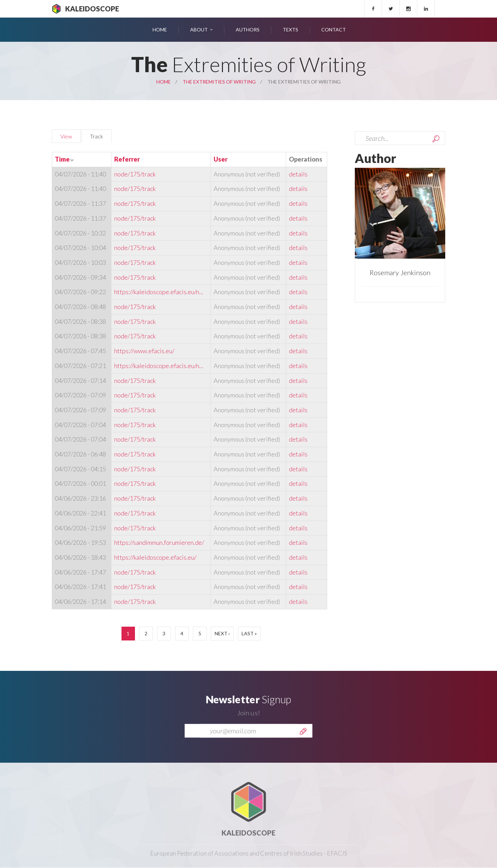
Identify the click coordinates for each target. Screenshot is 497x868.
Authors (248, 30)
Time (65, 159)
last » (249, 633)
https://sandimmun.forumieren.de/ (159, 542)
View (66, 136)
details (298, 174)
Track (101, 135)
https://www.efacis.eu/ (144, 351)
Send (303, 741)
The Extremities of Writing (219, 82)
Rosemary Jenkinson (400, 272)
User (221, 159)
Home (160, 30)
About (199, 30)
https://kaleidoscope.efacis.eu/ (155, 557)
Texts (290, 30)
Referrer (127, 159)
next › (222, 633)
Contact (334, 30)
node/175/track (135, 174)
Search (436, 139)
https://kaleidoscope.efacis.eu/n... (159, 292)
